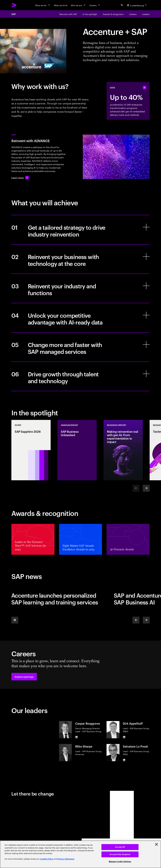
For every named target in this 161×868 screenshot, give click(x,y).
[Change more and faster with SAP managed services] (80, 347)
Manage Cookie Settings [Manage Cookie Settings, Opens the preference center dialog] (120, 862)
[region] (80, 854)
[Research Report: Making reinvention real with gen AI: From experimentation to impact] (123, 450)
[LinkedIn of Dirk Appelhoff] (124, 737)
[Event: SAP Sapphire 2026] (31, 450)
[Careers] (95, 5)
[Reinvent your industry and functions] (80, 288)
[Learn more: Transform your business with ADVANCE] (20, 178)
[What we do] (43, 5)
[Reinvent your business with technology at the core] (80, 259)
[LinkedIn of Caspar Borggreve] (76, 737)
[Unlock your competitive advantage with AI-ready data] (80, 318)
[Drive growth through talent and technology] (80, 376)
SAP (14, 14)
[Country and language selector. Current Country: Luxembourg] (137, 5)
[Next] (146, 488)
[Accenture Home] (14, 5)
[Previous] (136, 620)
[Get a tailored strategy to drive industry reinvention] (80, 230)
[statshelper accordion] (145, 88)
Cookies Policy (47, 859)
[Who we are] (78, 5)
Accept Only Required (120, 854)
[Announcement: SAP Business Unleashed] (77, 450)
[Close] (156, 844)
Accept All (120, 847)
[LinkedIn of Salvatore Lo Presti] (124, 760)
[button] (24, 677)
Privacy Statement (66, 859)
